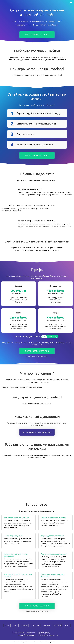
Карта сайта (57, 642)
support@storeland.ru (27, 635)
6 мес (50, 337)
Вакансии (47, 625)
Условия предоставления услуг (43, 642)
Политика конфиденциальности (23, 642)
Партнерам (36, 625)
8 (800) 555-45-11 (20, 632)
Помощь (25, 625)
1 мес (44, 337)
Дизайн (7, 625)
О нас (16, 625)
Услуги (67, 625)
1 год (55, 337)
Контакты (57, 625)
